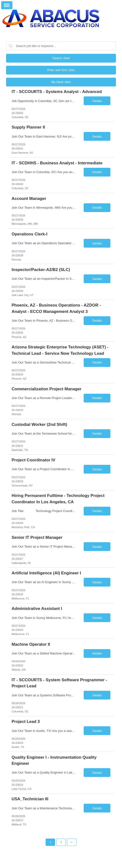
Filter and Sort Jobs (61, 70)
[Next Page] (72, 842)
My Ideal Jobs (61, 82)
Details (97, 101)
